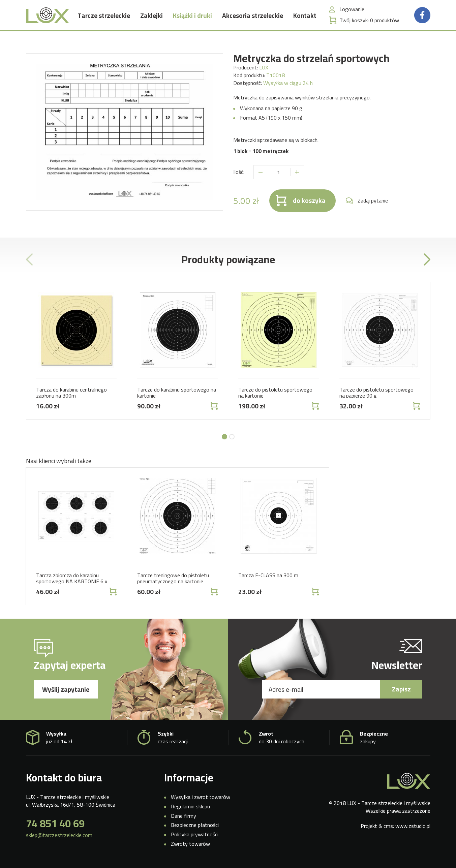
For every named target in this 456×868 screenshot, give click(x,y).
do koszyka (309, 200)
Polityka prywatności (195, 834)
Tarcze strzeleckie (104, 22)
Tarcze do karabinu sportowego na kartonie (177, 393)
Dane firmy (184, 816)
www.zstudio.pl (413, 826)
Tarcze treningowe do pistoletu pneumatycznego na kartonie (173, 578)
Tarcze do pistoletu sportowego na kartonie (275, 393)
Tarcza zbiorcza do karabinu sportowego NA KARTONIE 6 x (72, 578)
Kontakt (305, 22)
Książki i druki (192, 22)
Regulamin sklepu (190, 806)
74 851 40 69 (55, 824)
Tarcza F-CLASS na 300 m (268, 575)
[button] (224, 437)
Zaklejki (151, 22)
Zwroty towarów (190, 844)
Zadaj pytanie (373, 201)
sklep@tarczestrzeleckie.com (59, 835)
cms (388, 826)
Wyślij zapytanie (66, 689)
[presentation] (29, 259)
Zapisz (401, 689)
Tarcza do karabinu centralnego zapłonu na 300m (71, 393)
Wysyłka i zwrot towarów (201, 797)
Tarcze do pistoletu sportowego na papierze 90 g (376, 393)
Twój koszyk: (369, 27)
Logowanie (352, 16)
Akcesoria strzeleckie (253, 22)
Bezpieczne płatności (195, 825)
